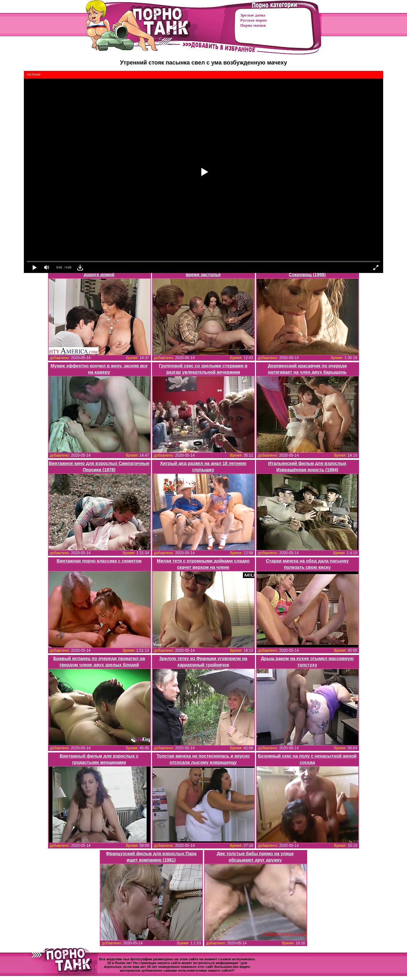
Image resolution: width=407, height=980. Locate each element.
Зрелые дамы (253, 15)
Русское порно (254, 20)
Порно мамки (253, 25)
